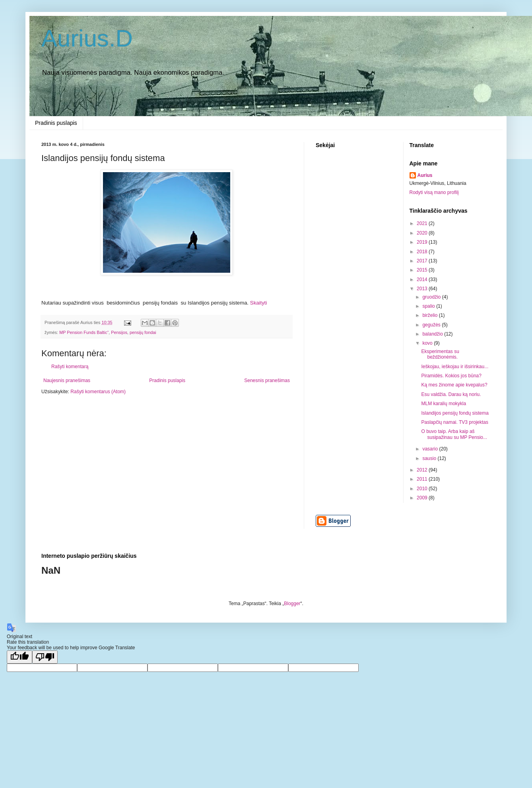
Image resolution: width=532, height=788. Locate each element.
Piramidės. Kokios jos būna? (451, 376)
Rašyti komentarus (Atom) (98, 392)
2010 (423, 489)
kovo (428, 343)
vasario (431, 449)
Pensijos (119, 332)
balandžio (433, 334)
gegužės (432, 325)
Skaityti (259, 303)
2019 (423, 242)
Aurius (425, 175)
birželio (430, 315)
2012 (423, 470)
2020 (423, 233)
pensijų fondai (143, 332)
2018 (423, 252)
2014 (423, 279)
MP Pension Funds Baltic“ (84, 332)
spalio (429, 306)
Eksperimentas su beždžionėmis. (440, 354)
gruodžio (432, 297)
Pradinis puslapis (56, 123)
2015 (423, 270)
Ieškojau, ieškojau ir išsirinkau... (455, 367)
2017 (423, 261)
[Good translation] (19, 657)
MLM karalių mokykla (444, 404)
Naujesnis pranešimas (67, 380)
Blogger (292, 604)
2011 (423, 479)
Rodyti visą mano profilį (434, 192)
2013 (423, 289)
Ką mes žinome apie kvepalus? (454, 385)
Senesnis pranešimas (267, 380)
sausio (430, 458)
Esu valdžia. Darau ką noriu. (451, 394)
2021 (423, 223)
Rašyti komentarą (70, 367)
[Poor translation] (45, 657)
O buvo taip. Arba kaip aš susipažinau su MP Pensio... (454, 434)
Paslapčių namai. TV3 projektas (455, 422)
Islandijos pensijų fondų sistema (455, 413)
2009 (423, 498)
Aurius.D (87, 38)
